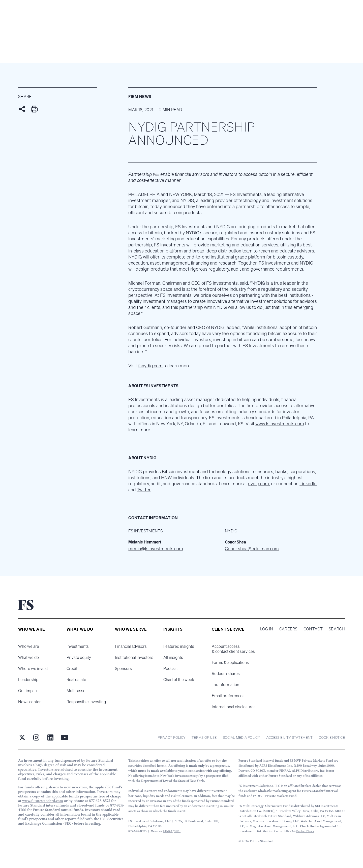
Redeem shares (226, 673)
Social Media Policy (241, 737)
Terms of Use (204, 737)
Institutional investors (134, 657)
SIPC (177, 831)
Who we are (29, 646)
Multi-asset (77, 691)
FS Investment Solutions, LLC (259, 786)
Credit (72, 668)
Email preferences (228, 696)
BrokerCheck (305, 831)
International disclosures (234, 707)
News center (29, 702)
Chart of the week (179, 680)
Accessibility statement (289, 737)
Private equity (79, 657)
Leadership (28, 680)
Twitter (144, 490)
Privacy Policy (172, 737)
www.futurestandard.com (43, 801)
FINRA (168, 831)
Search (337, 629)
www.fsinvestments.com (280, 424)
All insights (173, 657)
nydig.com (259, 484)
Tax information (225, 685)
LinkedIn (308, 484)
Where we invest (33, 668)
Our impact (28, 691)
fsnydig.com (150, 366)
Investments (78, 646)
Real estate (76, 680)
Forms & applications (230, 662)
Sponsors (123, 668)
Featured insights (179, 646)
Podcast (171, 668)
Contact (313, 629)
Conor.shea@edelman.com (252, 549)
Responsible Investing (86, 702)
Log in (267, 629)
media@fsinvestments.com (156, 549)
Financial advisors (131, 646)
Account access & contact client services (233, 649)
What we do (28, 657)
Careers (288, 629)
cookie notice (332, 737)
